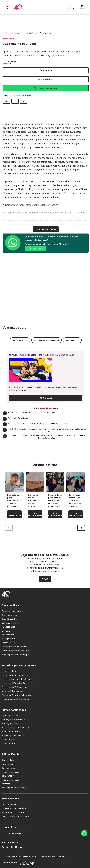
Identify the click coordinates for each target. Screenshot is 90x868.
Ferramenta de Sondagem (15, 675)
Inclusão (6, 631)
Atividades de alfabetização (15, 699)
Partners (6, 784)
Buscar (71, 7)
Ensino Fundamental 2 (13, 732)
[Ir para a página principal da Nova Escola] (19, 7)
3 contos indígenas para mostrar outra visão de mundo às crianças (35, 424)
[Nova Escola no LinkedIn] (16, 848)
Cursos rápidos (9, 740)
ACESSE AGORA (35, 249)
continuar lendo (46, 229)
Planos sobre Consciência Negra (18, 680)
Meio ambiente (72, 340)
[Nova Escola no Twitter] (7, 848)
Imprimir (46, 70)
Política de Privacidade (15, 419)
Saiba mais (46, 398)
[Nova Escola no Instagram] (12, 848)
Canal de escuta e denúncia (16, 817)
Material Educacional (12, 691)
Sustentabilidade (20, 340)
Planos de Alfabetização (14, 683)
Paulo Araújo (12, 61)
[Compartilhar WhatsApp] (6, 101)
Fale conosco (8, 764)
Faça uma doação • (11, 780)
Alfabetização (8, 627)
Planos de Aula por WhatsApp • (17, 695)
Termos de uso (9, 805)
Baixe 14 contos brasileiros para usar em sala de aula (29, 413)
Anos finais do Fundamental (46, 340)
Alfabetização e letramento (15, 728)
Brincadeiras (8, 635)
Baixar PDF (46, 79)
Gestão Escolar (9, 643)
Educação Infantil (10, 623)
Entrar (82, 7)
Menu (8, 7)
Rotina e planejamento (13, 736)
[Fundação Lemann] (27, 863)
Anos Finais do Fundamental (39, 33)
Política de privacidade (13, 813)
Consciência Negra (11, 619)
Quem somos (8, 768)
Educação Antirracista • (13, 720)
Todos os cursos (10, 716)
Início (5, 33)
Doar (45, 579)
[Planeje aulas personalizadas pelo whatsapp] (84, 833)
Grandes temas (9, 615)
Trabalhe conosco (10, 772)
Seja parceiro (8, 776)
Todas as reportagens (12, 611)
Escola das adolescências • (15, 647)
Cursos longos (9, 744)
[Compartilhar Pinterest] (24, 101)
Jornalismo (17, 33)
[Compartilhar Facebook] (15, 101)
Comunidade (8, 760)
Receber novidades (14, 834)
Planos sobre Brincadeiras (15, 687)
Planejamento (8, 639)
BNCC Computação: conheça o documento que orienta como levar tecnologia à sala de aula (45, 430)
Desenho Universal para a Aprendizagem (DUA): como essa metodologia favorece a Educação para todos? (44, 437)
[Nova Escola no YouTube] (21, 848)
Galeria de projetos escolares (16, 651)
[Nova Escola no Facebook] (3, 848)
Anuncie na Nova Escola (14, 788)
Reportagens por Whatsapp (15, 655)
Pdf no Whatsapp (46, 88)
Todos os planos (10, 672)
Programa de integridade (14, 809)
